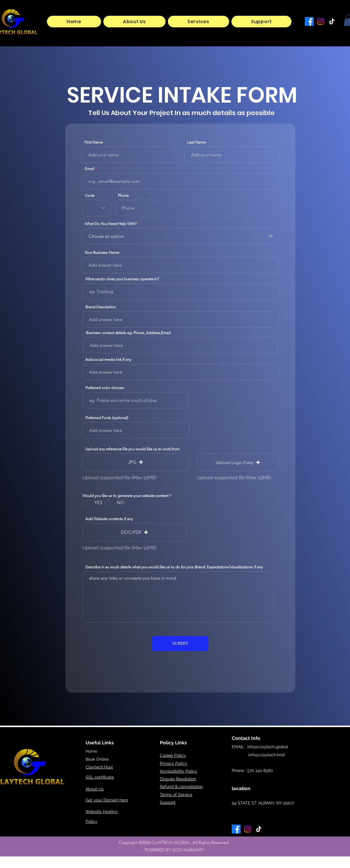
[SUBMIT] (180, 644)
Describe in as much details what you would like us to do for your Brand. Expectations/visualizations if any (174, 567)
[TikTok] (332, 21)
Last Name (196, 142)
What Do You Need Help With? (111, 224)
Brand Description (101, 307)
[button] (198, 22)
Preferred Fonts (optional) (107, 418)
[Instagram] (321, 21)
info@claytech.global (268, 747)
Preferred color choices (105, 388)
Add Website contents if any (109, 519)
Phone (123, 195)
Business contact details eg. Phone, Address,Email (128, 333)
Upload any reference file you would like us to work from (132, 449)
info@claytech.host (258, 755)
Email (89, 169)
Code (90, 195)
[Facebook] (309, 21)
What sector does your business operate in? (122, 279)
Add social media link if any (108, 360)
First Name (94, 142)
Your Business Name (102, 253)
